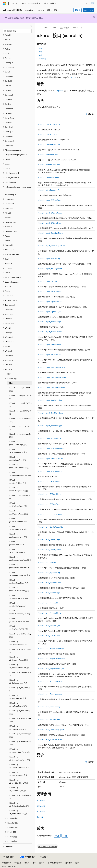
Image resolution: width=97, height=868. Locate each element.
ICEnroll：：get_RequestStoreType (51, 387)
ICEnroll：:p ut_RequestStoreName (51, 658)
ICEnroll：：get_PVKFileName (49, 354)
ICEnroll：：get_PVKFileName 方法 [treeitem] (18, 551)
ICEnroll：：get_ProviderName (50, 332)
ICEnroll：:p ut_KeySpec (47, 562)
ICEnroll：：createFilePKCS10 (49, 144)
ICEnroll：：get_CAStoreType (49, 223)
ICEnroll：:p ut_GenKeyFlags (49, 540)
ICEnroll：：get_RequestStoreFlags (51, 367)
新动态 (78, 10)
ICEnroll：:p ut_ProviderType (49, 626)
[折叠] (31, 26)
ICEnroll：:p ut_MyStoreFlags (49, 573)
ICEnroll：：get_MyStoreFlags (50, 291)
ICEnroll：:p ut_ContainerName (50, 514)
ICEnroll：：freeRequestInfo (49, 190)
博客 (26, 863)
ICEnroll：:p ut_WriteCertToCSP (50, 740)
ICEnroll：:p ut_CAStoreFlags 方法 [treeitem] (20, 635)
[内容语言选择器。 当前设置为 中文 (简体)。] (9, 857)
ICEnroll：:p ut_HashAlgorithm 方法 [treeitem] (18, 681)
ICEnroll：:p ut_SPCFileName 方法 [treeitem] (20, 797)
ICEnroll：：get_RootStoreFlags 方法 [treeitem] (19, 582)
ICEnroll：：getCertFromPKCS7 (50, 471)
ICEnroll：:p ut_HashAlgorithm (50, 550)
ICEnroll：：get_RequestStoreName (52, 377)
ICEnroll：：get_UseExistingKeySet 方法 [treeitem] (20, 612)
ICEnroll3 (41, 806)
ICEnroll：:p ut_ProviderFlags (49, 603)
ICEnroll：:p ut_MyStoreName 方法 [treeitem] (18, 705)
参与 (35, 863)
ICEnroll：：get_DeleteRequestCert (51, 246)
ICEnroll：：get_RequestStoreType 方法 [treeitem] (20, 574)
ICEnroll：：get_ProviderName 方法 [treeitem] (18, 535)
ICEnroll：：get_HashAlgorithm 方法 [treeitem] (19, 489)
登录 (92, 3)
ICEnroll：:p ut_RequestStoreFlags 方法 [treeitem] (19, 751)
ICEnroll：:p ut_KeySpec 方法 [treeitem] (20, 689)
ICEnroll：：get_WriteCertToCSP (50, 458)
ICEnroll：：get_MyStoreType (49, 311)
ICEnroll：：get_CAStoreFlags (49, 200)
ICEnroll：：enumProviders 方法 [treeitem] (20, 428)
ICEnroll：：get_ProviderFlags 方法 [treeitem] (18, 528)
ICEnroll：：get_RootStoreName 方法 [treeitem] (19, 589)
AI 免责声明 (7, 863)
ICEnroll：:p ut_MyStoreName (50, 583)
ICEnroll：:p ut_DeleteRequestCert (51, 527)
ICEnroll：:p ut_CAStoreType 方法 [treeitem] (20, 651)
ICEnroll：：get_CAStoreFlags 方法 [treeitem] (18, 443)
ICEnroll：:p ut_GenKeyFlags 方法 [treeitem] (20, 674)
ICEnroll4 (41, 811)
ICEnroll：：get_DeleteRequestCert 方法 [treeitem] (20, 474)
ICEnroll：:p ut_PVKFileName (49, 636)
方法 (41, 52)
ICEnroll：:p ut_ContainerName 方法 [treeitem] (18, 658)
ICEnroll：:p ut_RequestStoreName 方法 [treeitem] (20, 758)
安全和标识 (64, 28)
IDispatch (59, 90)
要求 (41, 55)
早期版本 (18, 863)
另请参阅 (42, 59)
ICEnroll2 (41, 800)
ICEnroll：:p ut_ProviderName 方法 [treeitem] (18, 728)
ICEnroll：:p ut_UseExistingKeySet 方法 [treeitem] (19, 804)
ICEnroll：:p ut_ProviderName (49, 613)
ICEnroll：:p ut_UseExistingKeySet (51, 730)
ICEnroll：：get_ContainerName (50, 233)
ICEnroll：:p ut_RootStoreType (50, 707)
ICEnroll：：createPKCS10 (48, 154)
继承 (41, 49)
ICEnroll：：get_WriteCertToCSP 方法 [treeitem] (19, 620)
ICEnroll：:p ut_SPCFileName (49, 719)
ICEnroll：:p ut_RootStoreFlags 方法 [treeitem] (18, 774)
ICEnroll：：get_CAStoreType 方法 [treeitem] (18, 459)
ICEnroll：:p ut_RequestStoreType (51, 669)
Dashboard (88, 10)
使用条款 (69, 863)
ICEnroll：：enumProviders (48, 177)
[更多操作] (93, 28)
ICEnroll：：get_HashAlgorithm (50, 269)
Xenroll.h (76, 28)
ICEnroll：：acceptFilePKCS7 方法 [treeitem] (20, 389)
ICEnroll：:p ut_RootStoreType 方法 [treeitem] (18, 789)
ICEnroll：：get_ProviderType (49, 344)
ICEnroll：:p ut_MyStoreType (49, 593)
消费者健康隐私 (54, 863)
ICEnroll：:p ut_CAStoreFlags (49, 481)
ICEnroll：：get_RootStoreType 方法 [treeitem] (18, 597)
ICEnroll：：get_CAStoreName (50, 213)
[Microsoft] (5, 3)
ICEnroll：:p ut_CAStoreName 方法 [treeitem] (18, 643)
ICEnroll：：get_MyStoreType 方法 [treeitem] (18, 520)
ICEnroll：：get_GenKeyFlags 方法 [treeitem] (18, 482)
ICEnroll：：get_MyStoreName (50, 301)
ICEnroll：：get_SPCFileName (49, 438)
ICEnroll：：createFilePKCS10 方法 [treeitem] (20, 405)
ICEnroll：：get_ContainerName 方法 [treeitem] (19, 466)
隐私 (41, 863)
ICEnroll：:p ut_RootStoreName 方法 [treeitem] (19, 781)
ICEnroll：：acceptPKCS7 (48, 134)
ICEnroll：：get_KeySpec (48, 281)
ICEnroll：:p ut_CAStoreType (49, 504)
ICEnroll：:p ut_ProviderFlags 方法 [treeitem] (20, 720)
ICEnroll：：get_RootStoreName (50, 413)
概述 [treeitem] (9, 374)
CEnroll (73, 77)
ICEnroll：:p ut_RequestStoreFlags (51, 648)
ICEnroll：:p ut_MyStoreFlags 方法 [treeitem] (18, 697)
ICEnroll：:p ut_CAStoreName (49, 494)
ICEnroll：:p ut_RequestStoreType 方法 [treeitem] (19, 766)
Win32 (47, 28)
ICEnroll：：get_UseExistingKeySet (51, 448)
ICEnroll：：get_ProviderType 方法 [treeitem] (18, 543)
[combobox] (17, 31)
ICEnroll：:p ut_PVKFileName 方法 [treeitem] (20, 743)
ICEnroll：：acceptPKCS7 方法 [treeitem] (20, 397)
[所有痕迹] (39, 28)
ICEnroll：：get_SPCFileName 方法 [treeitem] (18, 605)
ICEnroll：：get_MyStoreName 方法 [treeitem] (18, 512)
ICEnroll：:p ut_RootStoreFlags (50, 681)
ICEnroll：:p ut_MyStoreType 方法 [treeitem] (20, 712)
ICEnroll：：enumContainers (49, 165)
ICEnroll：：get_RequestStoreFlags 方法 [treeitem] (20, 558)
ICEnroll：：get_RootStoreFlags (50, 400)
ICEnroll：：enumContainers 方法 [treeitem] (20, 420)
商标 (77, 863)
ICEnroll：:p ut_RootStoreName (50, 694)
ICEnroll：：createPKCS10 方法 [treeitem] (20, 412)
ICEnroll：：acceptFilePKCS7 (49, 124)
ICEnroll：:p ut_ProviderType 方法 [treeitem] (20, 735)
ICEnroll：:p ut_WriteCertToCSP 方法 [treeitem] (19, 812)
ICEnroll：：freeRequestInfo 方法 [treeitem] (20, 435)
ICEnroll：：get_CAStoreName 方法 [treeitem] (18, 451)
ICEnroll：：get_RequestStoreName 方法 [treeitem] (20, 566)
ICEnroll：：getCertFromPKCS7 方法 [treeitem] (19, 628)
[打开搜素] (87, 3)
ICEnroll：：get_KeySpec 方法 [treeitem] (20, 497)
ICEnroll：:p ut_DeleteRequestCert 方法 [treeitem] (20, 666)
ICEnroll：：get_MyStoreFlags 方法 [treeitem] (18, 505)
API (54, 28)
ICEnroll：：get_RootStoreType (50, 426)
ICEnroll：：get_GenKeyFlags (49, 258)
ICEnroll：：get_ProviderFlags (49, 322)
